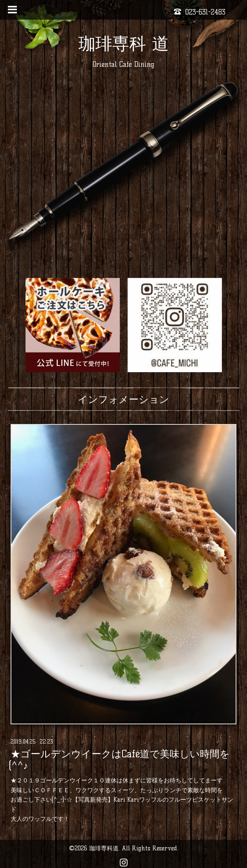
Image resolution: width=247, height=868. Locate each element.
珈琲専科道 (104, 848)
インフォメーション (123, 399)
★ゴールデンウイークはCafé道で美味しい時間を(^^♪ (119, 760)
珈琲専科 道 (124, 43)
